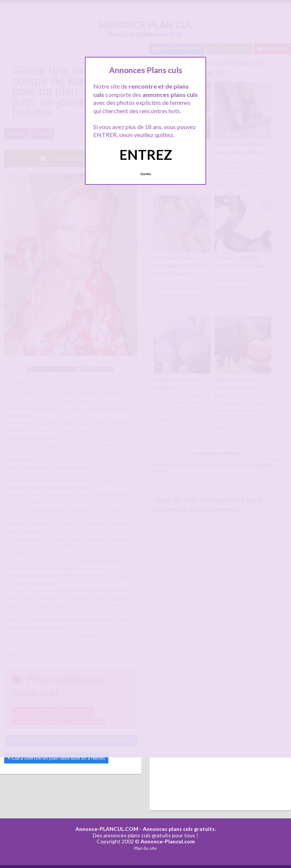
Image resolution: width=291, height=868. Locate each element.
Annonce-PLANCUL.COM (107, 829)
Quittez (146, 174)
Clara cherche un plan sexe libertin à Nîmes (58, 758)
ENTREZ (146, 155)
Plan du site (145, 848)
